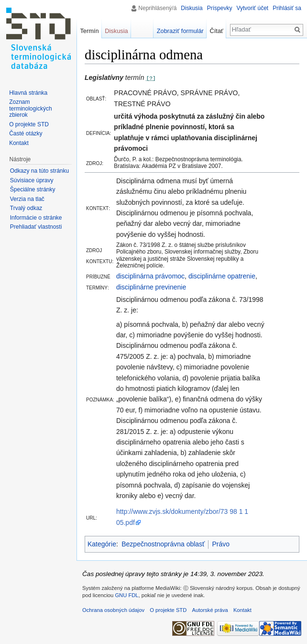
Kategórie (102, 544)
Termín (89, 31)
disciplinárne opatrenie (222, 276)
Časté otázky (26, 133)
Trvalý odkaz (26, 208)
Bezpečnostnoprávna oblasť (163, 544)
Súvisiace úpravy (32, 180)
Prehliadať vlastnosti (36, 227)
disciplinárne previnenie (151, 287)
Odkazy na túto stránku (39, 171)
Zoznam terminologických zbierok (30, 108)
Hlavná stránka (28, 93)
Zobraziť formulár (180, 31)
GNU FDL (126, 595)
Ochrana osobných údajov (113, 610)
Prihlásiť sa (287, 8)
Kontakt (19, 143)
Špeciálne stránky (33, 189)
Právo (221, 544)
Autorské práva (210, 610)
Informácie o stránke (36, 218)
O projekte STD (29, 124)
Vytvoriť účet (252, 8)
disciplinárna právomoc (150, 276)
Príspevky (220, 8)
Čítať (217, 31)
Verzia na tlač (27, 199)
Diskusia (192, 8)
